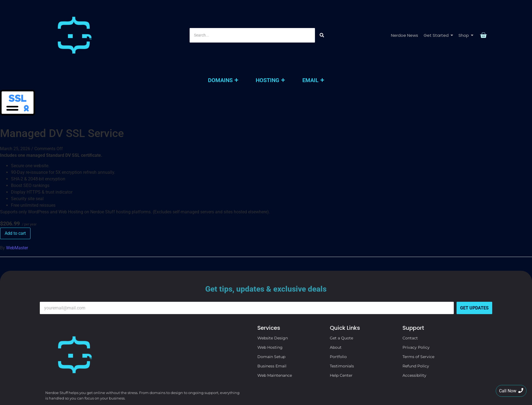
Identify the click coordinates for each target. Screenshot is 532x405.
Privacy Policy (416, 302)
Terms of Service (418, 312)
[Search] (252, 13)
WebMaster (17, 203)
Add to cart (15, 188)
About (336, 302)
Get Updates (474, 263)
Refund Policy (416, 321)
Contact (410, 293)
